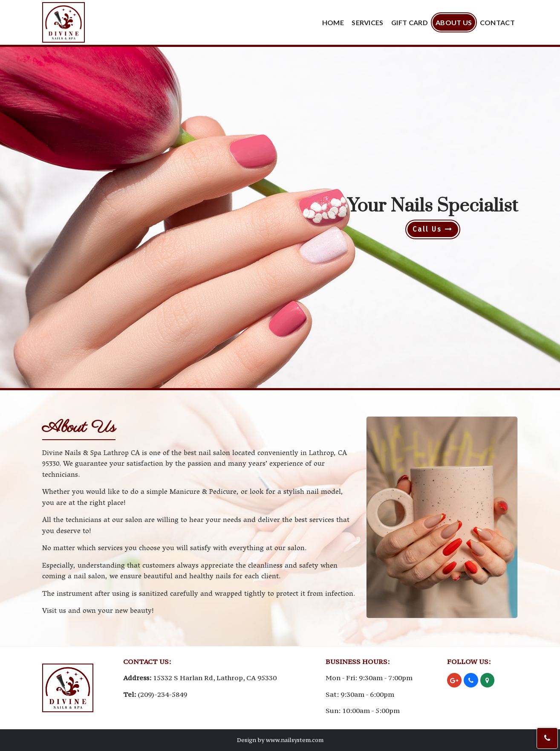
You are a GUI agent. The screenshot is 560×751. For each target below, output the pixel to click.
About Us (454, 22)
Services (368, 22)
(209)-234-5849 (162, 694)
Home (333, 22)
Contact (497, 22)
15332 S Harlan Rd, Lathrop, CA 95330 (215, 678)
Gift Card (410, 22)
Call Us (433, 229)
